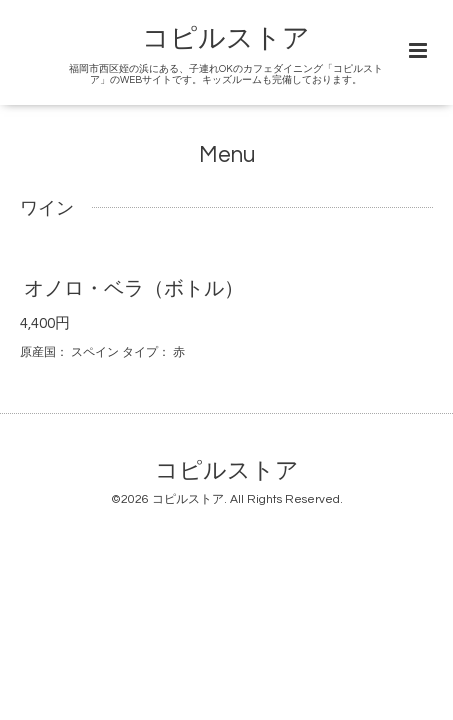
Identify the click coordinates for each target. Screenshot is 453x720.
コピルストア (226, 39)
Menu (227, 155)
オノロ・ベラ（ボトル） (134, 289)
